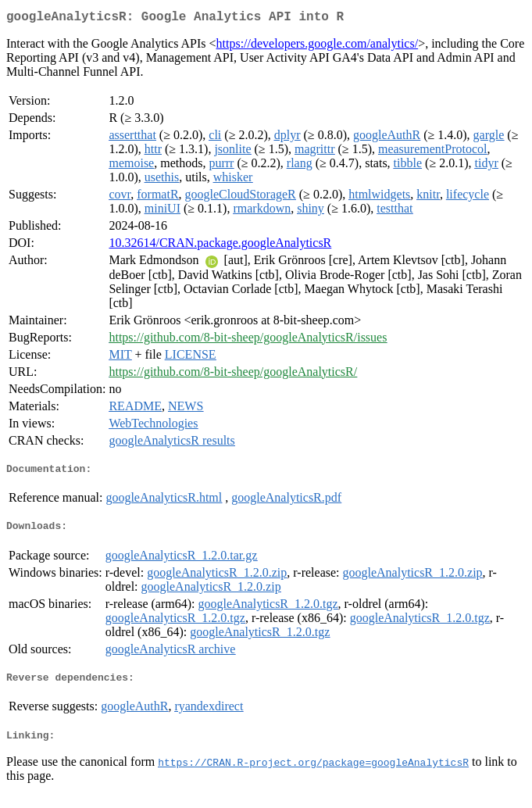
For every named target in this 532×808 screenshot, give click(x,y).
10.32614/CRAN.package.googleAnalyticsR (220, 246)
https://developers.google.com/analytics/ (318, 46)
